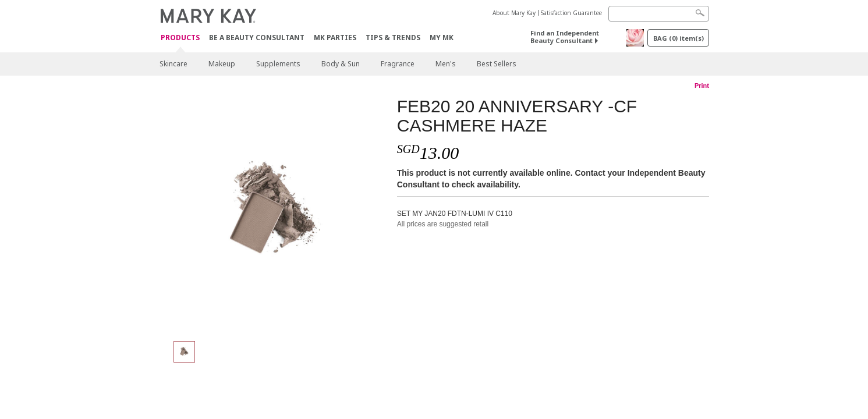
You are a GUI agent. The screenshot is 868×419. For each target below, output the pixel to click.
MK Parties (335, 38)
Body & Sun (341, 64)
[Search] (659, 14)
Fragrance (398, 64)
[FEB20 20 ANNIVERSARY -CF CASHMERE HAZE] (274, 213)
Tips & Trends (393, 38)
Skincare (173, 64)
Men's (446, 64)
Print (702, 86)
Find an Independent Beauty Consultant (565, 37)
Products (180, 38)
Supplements (278, 64)
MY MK (442, 38)
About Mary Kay (514, 13)
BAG (679, 38)
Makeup (222, 64)
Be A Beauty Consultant (257, 38)
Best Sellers (497, 64)
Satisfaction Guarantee (571, 13)
